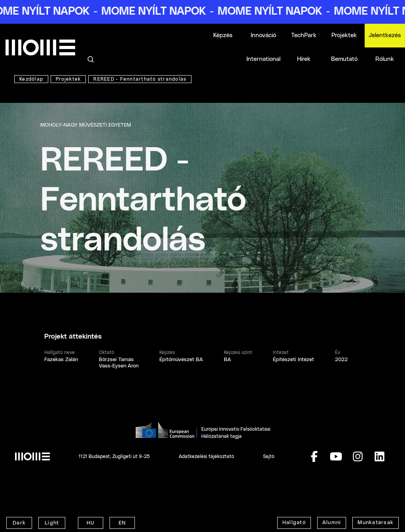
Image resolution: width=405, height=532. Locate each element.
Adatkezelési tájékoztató (206, 456)
